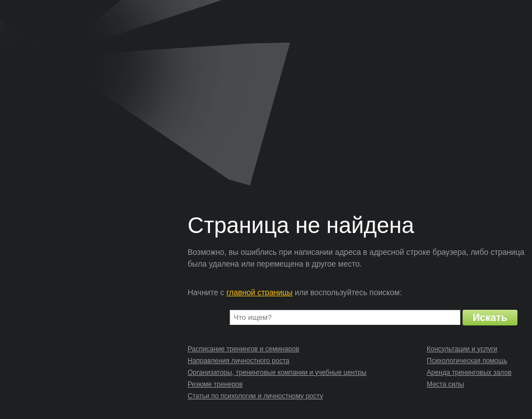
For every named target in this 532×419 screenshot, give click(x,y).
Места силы (445, 384)
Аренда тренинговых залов (469, 373)
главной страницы (259, 292)
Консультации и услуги (462, 349)
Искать (490, 318)
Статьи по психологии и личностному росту (255, 396)
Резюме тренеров (215, 384)
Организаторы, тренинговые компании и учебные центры (277, 373)
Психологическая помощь (467, 361)
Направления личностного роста (239, 361)
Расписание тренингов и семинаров (243, 349)
